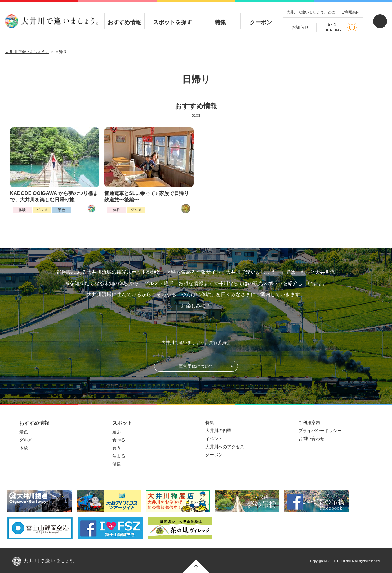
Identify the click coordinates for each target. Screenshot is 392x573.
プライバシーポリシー (320, 431)
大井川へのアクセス (225, 447)
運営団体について (196, 366)
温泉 (117, 464)
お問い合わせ (311, 439)
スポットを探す (172, 17)
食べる (119, 440)
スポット (122, 423)
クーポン (261, 17)
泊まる (119, 456)
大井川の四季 (218, 431)
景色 (61, 210)
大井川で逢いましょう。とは (311, 12)
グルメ (42, 210)
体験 (22, 210)
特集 (220, 17)
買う (117, 448)
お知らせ (300, 27)
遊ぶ (117, 432)
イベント (214, 439)
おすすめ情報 (124, 17)
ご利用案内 (350, 12)
